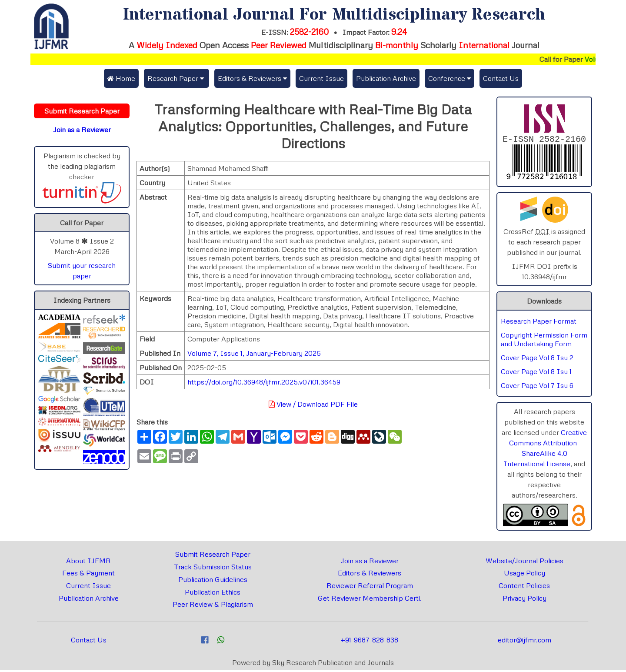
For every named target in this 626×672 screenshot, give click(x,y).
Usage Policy (524, 575)
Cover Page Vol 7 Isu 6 (537, 387)
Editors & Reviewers (370, 575)
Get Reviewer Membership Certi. (370, 600)
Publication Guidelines (213, 581)
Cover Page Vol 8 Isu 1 (536, 373)
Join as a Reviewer (370, 562)
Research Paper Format (539, 323)
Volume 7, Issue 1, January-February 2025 (254, 353)
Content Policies (524, 587)
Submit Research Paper (213, 556)
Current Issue (321, 78)
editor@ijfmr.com (524, 642)
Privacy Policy (524, 600)
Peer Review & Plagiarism (213, 606)
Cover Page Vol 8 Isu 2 (537, 359)
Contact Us (501, 78)
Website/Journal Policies (524, 562)
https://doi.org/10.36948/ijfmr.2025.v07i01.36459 (264, 382)
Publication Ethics (213, 594)
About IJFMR (88, 562)
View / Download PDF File (313, 404)
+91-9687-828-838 (370, 642)
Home (121, 78)
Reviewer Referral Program (370, 587)
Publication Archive (386, 78)
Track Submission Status (213, 568)
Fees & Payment (88, 575)
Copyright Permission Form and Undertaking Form (544, 341)
